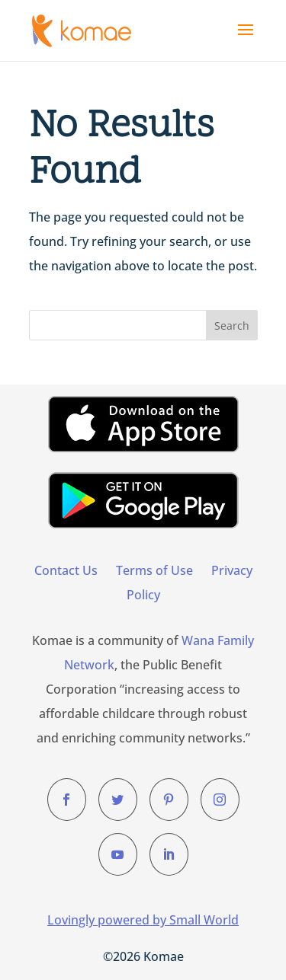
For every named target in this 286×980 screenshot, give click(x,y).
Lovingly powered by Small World (143, 920)
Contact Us (66, 570)
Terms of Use (154, 570)
